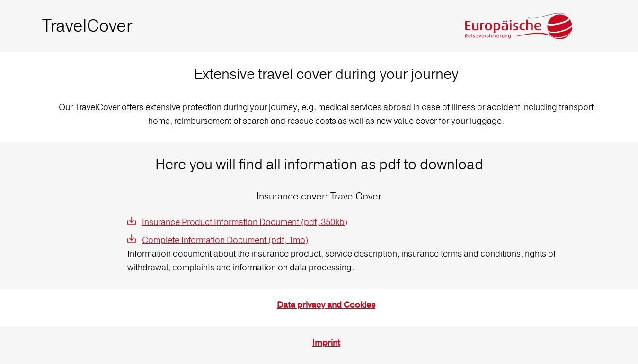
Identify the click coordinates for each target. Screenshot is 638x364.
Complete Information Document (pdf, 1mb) (225, 240)
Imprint (326, 343)
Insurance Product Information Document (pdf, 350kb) (245, 222)
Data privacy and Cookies (326, 305)
